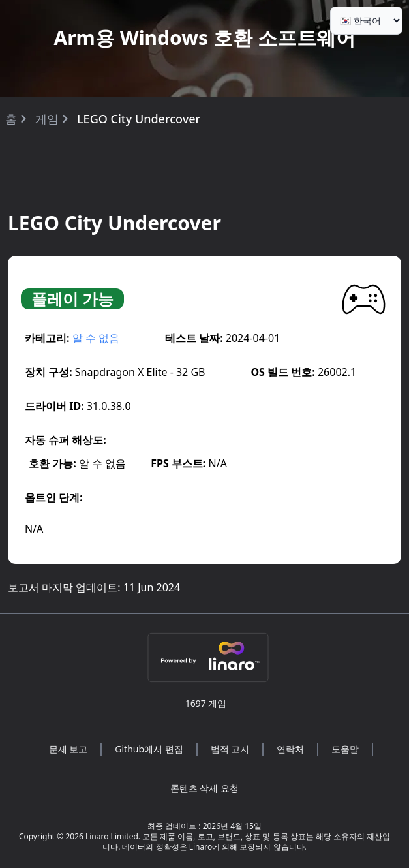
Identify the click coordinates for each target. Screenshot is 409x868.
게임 (47, 119)
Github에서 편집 (149, 749)
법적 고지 (230, 749)
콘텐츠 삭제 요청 (204, 788)
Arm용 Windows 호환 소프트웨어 (204, 38)
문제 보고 (68, 749)
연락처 (290, 749)
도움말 (345, 749)
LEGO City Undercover (139, 119)
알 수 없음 (96, 338)
